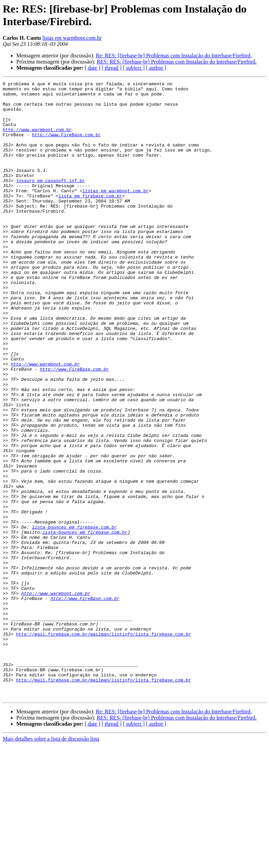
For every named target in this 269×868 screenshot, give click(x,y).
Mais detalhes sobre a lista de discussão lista (51, 862)
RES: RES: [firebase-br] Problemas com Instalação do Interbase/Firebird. (176, 62)
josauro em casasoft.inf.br (51, 201)
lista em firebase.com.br (90, 219)
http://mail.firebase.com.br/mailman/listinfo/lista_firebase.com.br (104, 745)
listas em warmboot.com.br (72, 38)
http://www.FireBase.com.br (66, 146)
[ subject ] (134, 68)
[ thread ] (112, 68)
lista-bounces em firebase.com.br (74, 617)
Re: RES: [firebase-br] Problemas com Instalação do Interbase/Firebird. (174, 56)
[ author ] (156, 68)
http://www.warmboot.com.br (37, 140)
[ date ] (92, 68)
